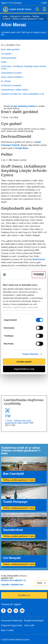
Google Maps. (22, 148)
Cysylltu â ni (24, 595)
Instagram (16, 611)
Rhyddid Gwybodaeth (34, 621)
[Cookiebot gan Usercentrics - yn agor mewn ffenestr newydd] (39, 275)
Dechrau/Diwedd (9, 58)
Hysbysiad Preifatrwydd (12, 621)
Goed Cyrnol (39, 259)
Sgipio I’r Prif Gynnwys (11, 3)
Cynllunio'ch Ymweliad (20, 16)
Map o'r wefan (7, 630)
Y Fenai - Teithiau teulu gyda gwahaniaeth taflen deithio (18, 422)
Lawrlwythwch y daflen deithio (15, 90)
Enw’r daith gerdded (10, 49)
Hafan (5, 16)
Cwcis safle (29, 625)
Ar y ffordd (6, 81)
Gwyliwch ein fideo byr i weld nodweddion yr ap (22, 94)
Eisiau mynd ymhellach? (12, 77)
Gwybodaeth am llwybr (11, 73)
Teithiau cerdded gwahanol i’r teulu (28, 19)
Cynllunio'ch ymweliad (11, 85)
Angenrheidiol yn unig (24, 369)
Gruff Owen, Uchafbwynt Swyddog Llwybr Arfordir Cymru (23, 67)
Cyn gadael (6, 54)
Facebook (3, 611)
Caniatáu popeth (24, 362)
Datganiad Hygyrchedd (11, 625)
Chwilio (37, 9)
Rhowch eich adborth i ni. (14, 580)
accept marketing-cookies (23, 106)
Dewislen (44, 9)
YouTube (22, 611)
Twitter (10, 611)
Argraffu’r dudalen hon (12, 585)
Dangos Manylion (31, 354)
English (44, 3)
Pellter (4, 62)
